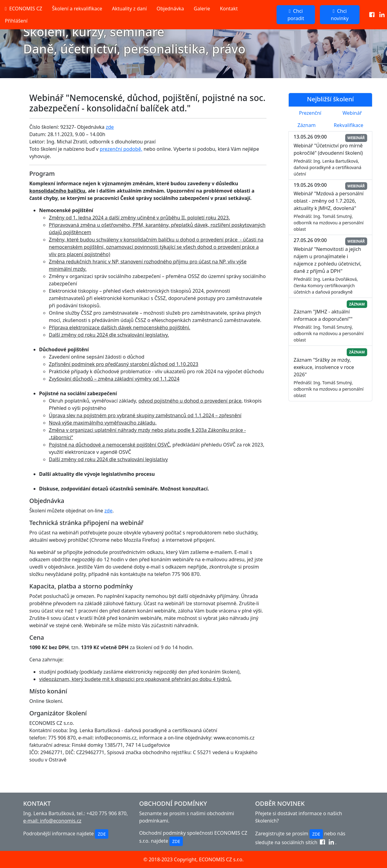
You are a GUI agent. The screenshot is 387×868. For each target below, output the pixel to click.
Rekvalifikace (349, 125)
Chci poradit (296, 15)
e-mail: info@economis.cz (52, 821)
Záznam (307, 125)
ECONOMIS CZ (24, 9)
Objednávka (170, 9)
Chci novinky (340, 15)
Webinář (352, 113)
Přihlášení (16, 21)
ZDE (102, 834)
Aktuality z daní (129, 9)
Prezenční (310, 113)
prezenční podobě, (121, 149)
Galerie (202, 9)
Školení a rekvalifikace (77, 9)
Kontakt (229, 9)
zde (110, 127)
